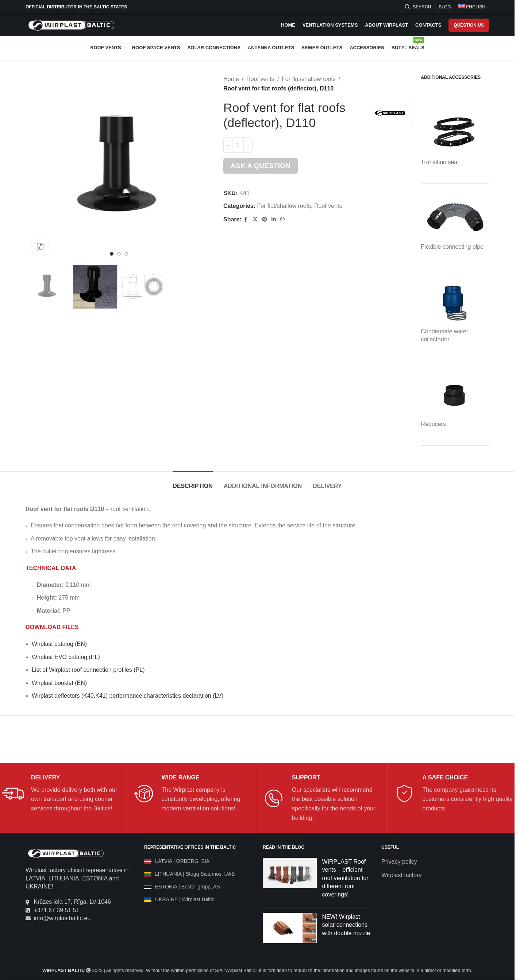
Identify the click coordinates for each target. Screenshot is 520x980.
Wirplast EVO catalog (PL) (66, 657)
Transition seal (440, 162)
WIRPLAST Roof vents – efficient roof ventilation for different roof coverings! (345, 878)
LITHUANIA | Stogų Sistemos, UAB (195, 874)
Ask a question (261, 166)
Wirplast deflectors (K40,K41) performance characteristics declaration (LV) (128, 696)
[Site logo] (71, 25)
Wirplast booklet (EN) (59, 683)
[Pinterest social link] (264, 219)
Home (231, 79)
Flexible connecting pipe (452, 247)
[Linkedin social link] (273, 219)
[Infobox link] (61, 794)
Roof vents (260, 79)
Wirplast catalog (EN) (59, 644)
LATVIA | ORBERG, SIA (182, 861)
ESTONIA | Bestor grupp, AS (188, 887)
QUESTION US (469, 25)
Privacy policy (399, 862)
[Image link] (66, 853)
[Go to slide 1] (112, 254)
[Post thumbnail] (290, 880)
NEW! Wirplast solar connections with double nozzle (346, 925)
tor (446, 339)
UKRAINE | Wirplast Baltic (185, 899)
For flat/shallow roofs (309, 79)
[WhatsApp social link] (282, 219)
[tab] (192, 482)
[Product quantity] (238, 145)
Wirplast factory (401, 875)
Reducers (433, 424)
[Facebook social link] (246, 219)
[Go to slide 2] (119, 254)
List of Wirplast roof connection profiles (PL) (88, 670)
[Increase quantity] (248, 145)
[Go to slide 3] (126, 254)
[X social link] (255, 219)
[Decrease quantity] (228, 145)
